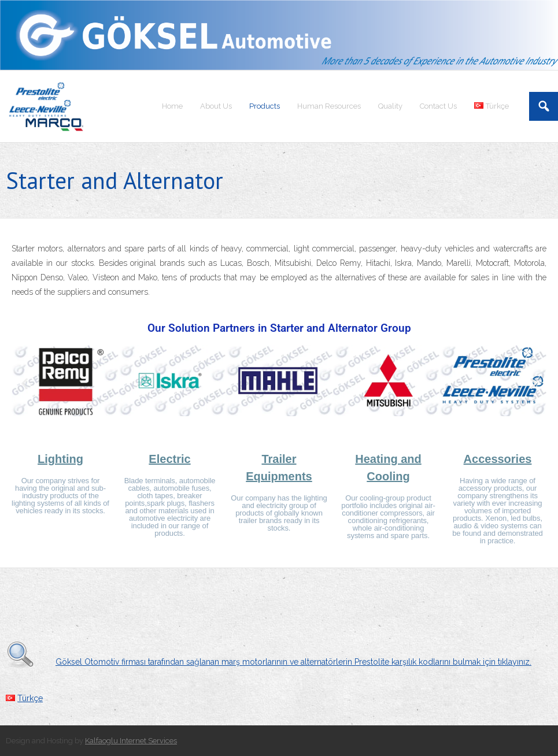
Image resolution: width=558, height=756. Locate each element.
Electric (169, 459)
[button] (25, 383)
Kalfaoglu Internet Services (131, 741)
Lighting (60, 459)
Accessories (498, 459)
